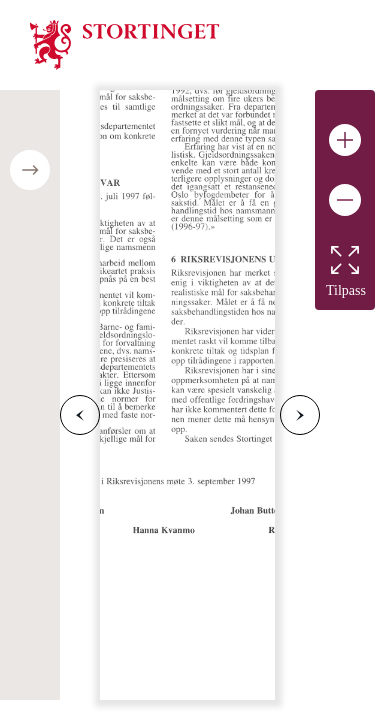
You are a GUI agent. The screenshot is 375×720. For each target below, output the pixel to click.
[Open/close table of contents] (30, 170)
